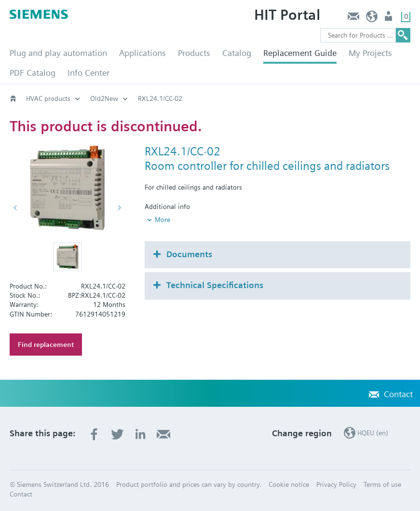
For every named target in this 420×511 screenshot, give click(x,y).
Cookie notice (289, 484)
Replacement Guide (300, 53)
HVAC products (48, 98)
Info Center (88, 73)
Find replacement (46, 345)
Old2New (104, 98)
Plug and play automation (58, 53)
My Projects (370, 53)
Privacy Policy (336, 484)
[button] (68, 257)
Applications (142, 53)
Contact (353, 19)
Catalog (237, 53)
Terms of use (382, 484)
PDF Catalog (33, 73)
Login (389, 19)
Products (194, 53)
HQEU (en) (372, 19)
